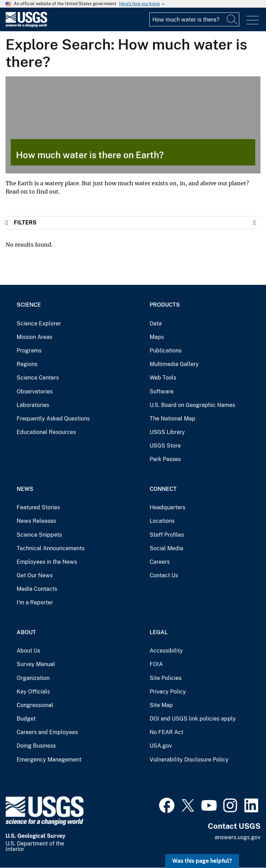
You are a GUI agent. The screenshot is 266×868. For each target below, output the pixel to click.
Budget (26, 719)
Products (165, 305)
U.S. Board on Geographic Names (192, 405)
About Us (28, 651)
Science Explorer (39, 324)
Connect (163, 489)
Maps (157, 337)
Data (156, 324)
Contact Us (164, 575)
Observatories (35, 392)
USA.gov (161, 746)
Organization (33, 678)
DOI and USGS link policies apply (193, 719)
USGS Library (167, 432)
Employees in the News (47, 562)
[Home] (26, 25)
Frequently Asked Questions (53, 419)
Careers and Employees (47, 732)
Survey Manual (36, 664)
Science (29, 305)
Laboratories (33, 405)
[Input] (194, 19)
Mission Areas (34, 337)
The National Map (172, 419)
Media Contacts (37, 589)
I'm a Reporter (35, 602)
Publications (166, 351)
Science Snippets (39, 535)
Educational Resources (46, 432)
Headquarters (167, 507)
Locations (162, 521)
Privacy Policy (168, 692)
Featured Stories (38, 507)
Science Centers (38, 378)
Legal (159, 632)
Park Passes (165, 459)
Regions (27, 364)
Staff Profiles (167, 535)
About (26, 632)
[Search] (232, 19)
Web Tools (163, 378)
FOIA (156, 664)
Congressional (35, 705)
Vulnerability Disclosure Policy (189, 760)
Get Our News (35, 575)
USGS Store (165, 446)
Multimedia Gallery (174, 364)
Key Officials (33, 692)
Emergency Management (49, 760)
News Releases (36, 521)
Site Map (161, 705)
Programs (29, 351)
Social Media (166, 548)
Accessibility (166, 651)
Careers (160, 562)
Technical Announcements (51, 548)
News (25, 489)
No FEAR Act (166, 732)
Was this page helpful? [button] (202, 861)
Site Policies (166, 678)
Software (162, 392)
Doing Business (36, 746)
